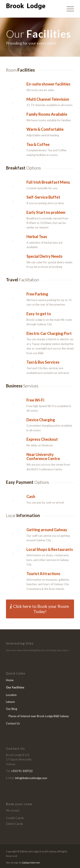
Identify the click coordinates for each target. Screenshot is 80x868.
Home (10, 680)
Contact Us (13, 723)
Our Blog (12, 709)
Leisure (10, 702)
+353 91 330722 (22, 771)
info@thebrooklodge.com (31, 778)
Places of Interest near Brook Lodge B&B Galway (39, 716)
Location (11, 695)
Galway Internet (31, 863)
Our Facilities (15, 687)
